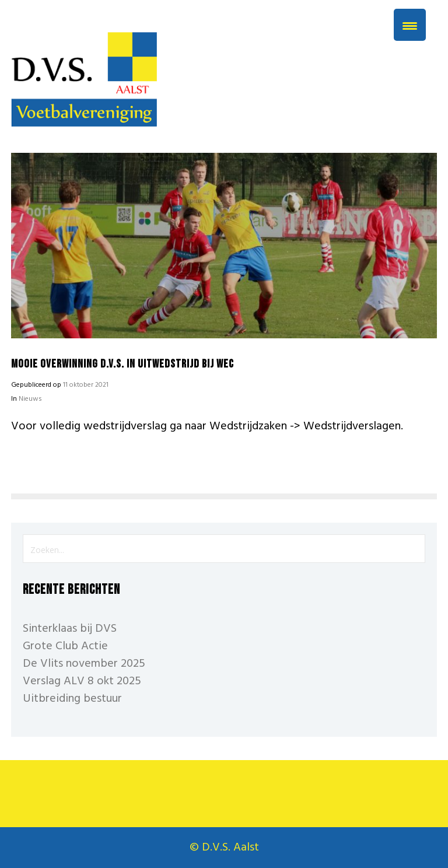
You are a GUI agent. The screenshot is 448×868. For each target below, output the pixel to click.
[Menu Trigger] (410, 25)
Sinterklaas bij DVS (70, 629)
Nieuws (30, 399)
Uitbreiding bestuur (72, 699)
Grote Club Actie (65, 646)
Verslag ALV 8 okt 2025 (82, 681)
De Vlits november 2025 (84, 664)
